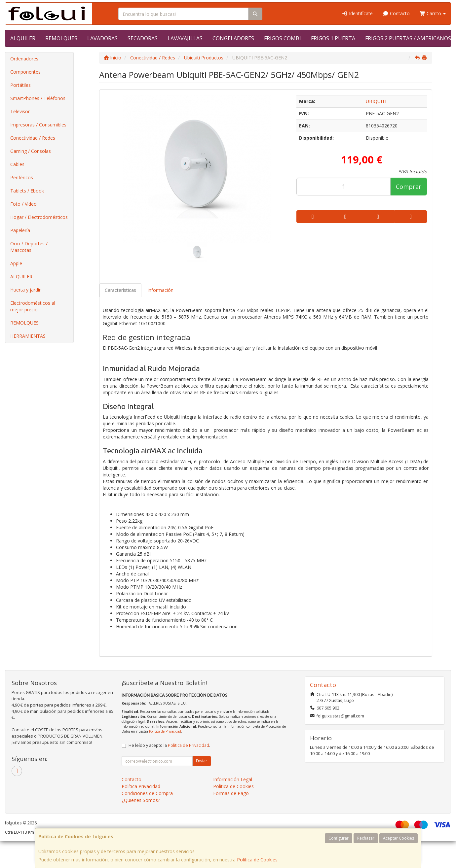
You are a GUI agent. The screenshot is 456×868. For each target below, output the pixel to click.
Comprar (409, 187)
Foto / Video (23, 204)
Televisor (20, 111)
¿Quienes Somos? (141, 800)
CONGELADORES (233, 38)
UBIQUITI (376, 101)
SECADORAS (143, 38)
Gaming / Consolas (31, 151)
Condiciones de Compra (147, 793)
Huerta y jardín (26, 290)
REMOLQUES (61, 38)
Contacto (396, 13)
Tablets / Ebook (27, 191)
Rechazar (366, 838)
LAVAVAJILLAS (185, 38)
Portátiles (20, 85)
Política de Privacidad (165, 731)
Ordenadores (24, 59)
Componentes (25, 72)
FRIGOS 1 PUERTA (333, 38)
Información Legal (233, 779)
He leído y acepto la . (169, 745)
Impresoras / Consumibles (38, 125)
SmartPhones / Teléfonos (38, 98)
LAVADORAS (102, 38)
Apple (16, 263)
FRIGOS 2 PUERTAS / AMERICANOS (408, 38)
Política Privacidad (141, 786)
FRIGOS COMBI (283, 38)
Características (120, 290)
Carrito (433, 13)
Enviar (202, 761)
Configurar (339, 838)
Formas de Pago (231, 793)
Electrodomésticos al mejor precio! (33, 306)
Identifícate (358, 13)
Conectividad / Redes (33, 138)
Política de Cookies (257, 860)
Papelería (20, 230)
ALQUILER (23, 38)
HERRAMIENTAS (28, 336)
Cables (17, 164)
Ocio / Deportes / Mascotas (29, 247)
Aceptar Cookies (399, 838)
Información (160, 290)
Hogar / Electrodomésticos (39, 217)
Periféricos (22, 177)
